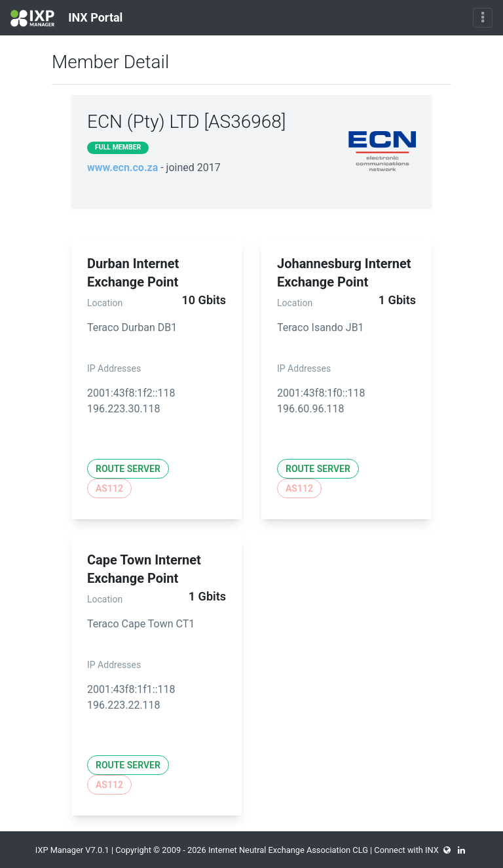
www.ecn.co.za (122, 168)
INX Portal (66, 18)
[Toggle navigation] (483, 18)
